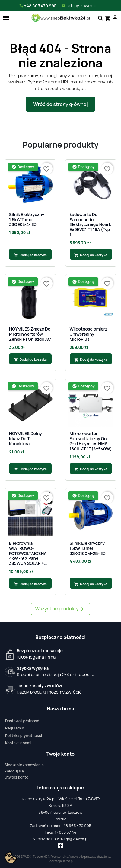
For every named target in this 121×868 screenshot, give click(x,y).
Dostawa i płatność (22, 721)
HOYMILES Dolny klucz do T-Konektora (25, 439)
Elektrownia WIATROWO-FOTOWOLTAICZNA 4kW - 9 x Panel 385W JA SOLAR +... (28, 553)
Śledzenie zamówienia (24, 765)
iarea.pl (68, 861)
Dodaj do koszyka (30, 255)
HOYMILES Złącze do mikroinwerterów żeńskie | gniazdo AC (30, 334)
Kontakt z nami (18, 743)
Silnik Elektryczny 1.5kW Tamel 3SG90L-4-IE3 (27, 220)
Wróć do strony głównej (60, 104)
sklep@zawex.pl (74, 839)
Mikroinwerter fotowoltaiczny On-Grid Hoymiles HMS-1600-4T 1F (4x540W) (91, 441)
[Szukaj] (100, 18)
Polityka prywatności (24, 736)
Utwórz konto (16, 777)
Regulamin (15, 728)
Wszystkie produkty (61, 609)
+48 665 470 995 (76, 826)
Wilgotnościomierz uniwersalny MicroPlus (89, 334)
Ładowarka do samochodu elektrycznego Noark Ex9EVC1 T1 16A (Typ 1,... (90, 225)
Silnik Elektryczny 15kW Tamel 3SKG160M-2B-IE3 (88, 548)
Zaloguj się (14, 771)
